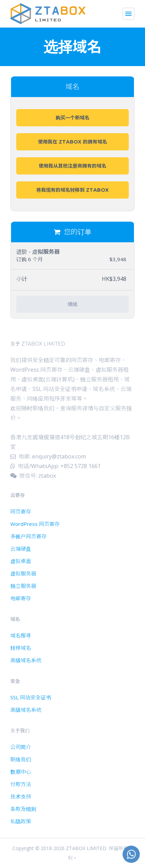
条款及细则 (23, 809)
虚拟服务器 (23, 573)
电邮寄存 (21, 598)
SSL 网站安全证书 (31, 697)
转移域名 (21, 648)
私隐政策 (21, 821)
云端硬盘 (21, 549)
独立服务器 (23, 586)
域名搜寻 (21, 635)
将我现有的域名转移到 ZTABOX (72, 190)
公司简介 (21, 747)
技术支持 (21, 796)
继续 (72, 304)
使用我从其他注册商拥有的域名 (72, 166)
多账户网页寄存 (28, 536)
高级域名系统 (26, 660)
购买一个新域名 (72, 118)
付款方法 (21, 784)
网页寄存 (21, 511)
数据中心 (21, 772)
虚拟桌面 (21, 561)
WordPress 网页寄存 (35, 524)
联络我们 (21, 759)
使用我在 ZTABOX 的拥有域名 (72, 142)
